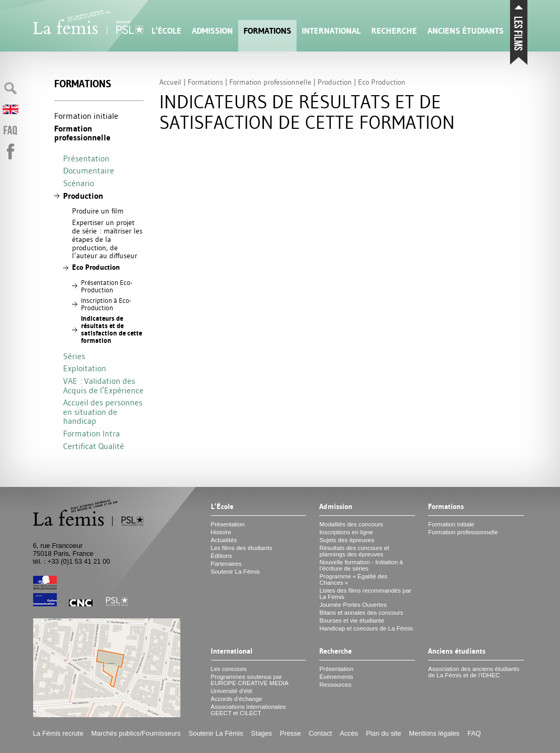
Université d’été (232, 691)
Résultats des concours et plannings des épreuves (354, 551)
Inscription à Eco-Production (106, 304)
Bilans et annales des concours (361, 613)
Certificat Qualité (94, 446)
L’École (166, 31)
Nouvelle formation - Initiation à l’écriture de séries (361, 565)
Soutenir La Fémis (235, 572)
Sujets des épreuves (347, 540)
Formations (267, 31)
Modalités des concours (351, 524)
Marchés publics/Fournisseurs (136, 733)
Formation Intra (91, 433)
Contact (320, 733)
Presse (290, 733)
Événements (336, 677)
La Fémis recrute (58, 733)
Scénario (79, 183)
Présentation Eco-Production (107, 286)
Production (83, 196)
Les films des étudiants (242, 548)
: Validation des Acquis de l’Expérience (103, 385)
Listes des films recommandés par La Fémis (365, 594)
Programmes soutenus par (250, 680)
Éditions (222, 556)
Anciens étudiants (466, 31)
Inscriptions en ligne (346, 532)
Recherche (394, 31)
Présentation (86, 158)
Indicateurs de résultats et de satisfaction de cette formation (111, 330)
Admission (212, 31)
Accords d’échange (237, 699)
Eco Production (96, 267)
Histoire (221, 532)
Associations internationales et (248, 710)
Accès (349, 733)
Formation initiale (86, 116)
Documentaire (89, 170)
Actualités (224, 540)
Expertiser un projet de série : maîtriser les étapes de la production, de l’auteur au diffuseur (107, 239)
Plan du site (384, 733)
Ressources (335, 685)
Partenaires (226, 564)
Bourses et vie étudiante (352, 620)
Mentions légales (434, 733)
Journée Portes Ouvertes (353, 605)
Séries (74, 356)
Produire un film (98, 211)
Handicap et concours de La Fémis (366, 628)
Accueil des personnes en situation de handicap (103, 411)
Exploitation (85, 368)
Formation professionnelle (82, 133)
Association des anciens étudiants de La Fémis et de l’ (474, 672)
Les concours (229, 669)
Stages (261, 733)
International (331, 31)
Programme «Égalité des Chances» (353, 579)
